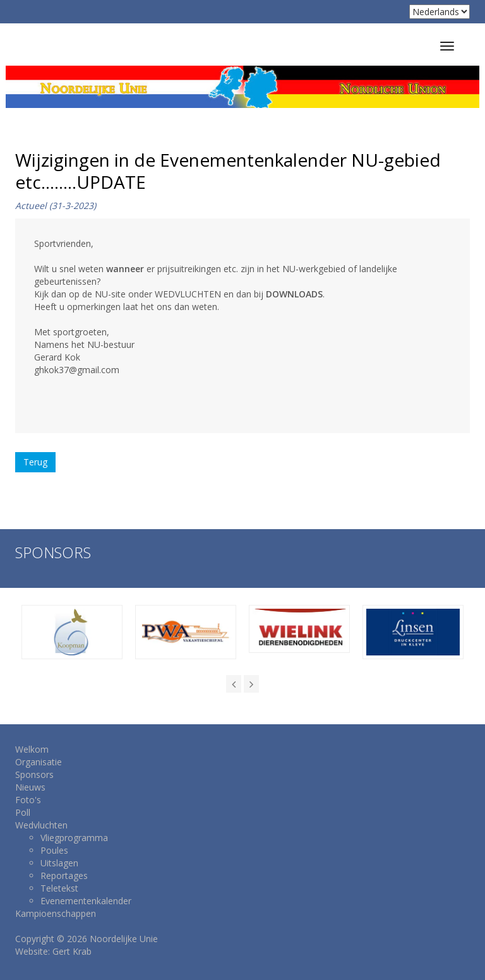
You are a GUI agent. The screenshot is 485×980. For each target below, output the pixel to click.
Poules (54, 850)
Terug (35, 462)
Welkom (32, 749)
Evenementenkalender (86, 901)
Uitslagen (59, 863)
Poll (23, 812)
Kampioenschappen (56, 913)
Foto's (28, 800)
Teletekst (59, 888)
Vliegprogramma (74, 838)
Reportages (64, 875)
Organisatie (39, 762)
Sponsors (34, 774)
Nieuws (30, 787)
